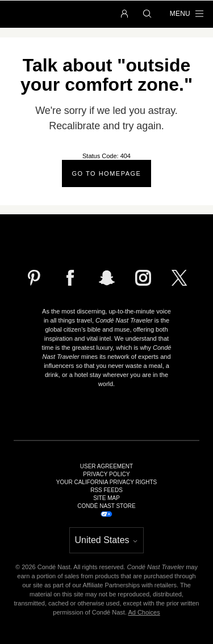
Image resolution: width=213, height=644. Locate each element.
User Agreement (106, 467)
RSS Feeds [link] (106, 490)
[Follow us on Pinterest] (34, 278)
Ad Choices (144, 612)
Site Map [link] (106, 498)
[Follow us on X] (179, 278)
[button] (124, 14)
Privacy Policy (106, 474)
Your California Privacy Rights (106, 482)
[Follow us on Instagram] (143, 278)
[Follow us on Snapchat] (107, 278)
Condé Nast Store (106, 506)
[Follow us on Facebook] (70, 278)
